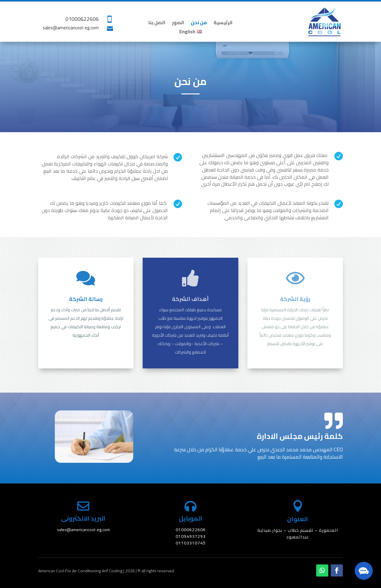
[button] (364, 571)
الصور (178, 24)
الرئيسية (223, 24)
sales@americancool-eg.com (71, 28)
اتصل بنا (157, 24)
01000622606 (82, 19)
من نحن (199, 24)
